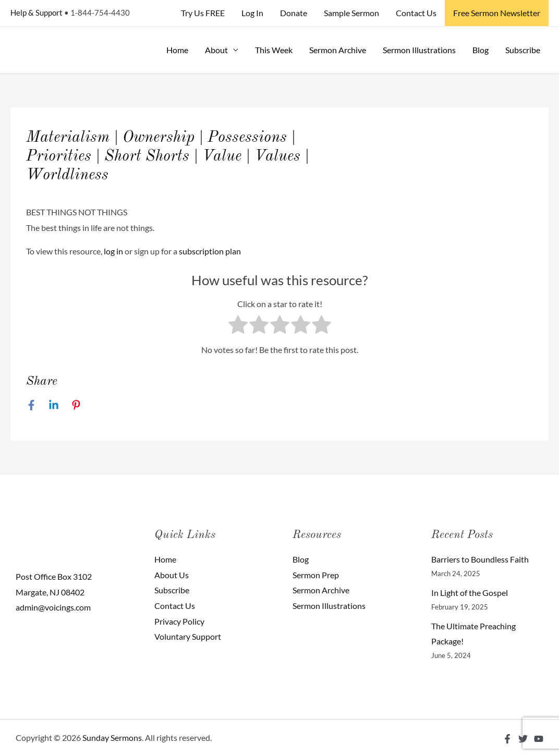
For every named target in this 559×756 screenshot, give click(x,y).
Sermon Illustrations (419, 50)
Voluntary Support (188, 636)
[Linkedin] (54, 405)
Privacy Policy (179, 621)
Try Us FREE (203, 13)
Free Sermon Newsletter (497, 13)
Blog (481, 50)
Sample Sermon (351, 13)
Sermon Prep (316, 575)
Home (177, 50)
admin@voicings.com (53, 607)
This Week (274, 50)
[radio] (238, 327)
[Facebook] (31, 405)
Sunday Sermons (112, 737)
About (216, 50)
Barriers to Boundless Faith (480, 559)
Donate (294, 13)
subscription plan (210, 251)
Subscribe (523, 50)
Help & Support (37, 13)
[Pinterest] (76, 405)
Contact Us (416, 13)
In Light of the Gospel (470, 593)
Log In (252, 13)
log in (113, 251)
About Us (172, 575)
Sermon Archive (338, 50)
